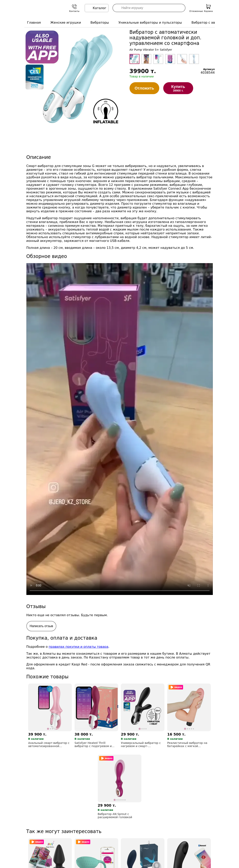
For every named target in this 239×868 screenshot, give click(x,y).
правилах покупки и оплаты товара (78, 647)
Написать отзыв (41, 626)
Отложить (144, 88)
